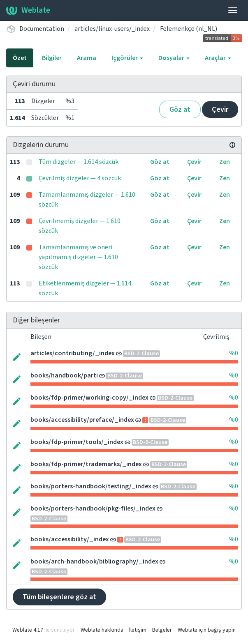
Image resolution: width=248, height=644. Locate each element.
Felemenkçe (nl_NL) (189, 29)
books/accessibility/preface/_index (82, 420)
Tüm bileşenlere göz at (59, 597)
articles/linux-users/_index (112, 29)
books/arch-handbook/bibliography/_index (94, 561)
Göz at (180, 109)
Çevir (220, 109)
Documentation (42, 29)
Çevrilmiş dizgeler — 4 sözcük (80, 178)
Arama (87, 58)
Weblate (28, 10)
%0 (234, 353)
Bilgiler (52, 58)
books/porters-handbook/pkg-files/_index (93, 508)
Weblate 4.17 (28, 630)
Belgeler (162, 630)
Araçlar (218, 58)
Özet (20, 58)
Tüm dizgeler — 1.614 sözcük (79, 162)
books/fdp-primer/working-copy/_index (89, 398)
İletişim (138, 630)
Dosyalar (174, 58)
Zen (225, 162)
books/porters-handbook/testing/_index (91, 486)
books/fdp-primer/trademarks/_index (86, 464)
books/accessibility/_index (70, 539)
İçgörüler (127, 58)
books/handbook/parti (64, 375)
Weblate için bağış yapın (207, 630)
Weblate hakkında (102, 630)
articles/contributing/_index (73, 353)
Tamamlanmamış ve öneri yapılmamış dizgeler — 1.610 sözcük (78, 257)
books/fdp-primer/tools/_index (77, 442)
